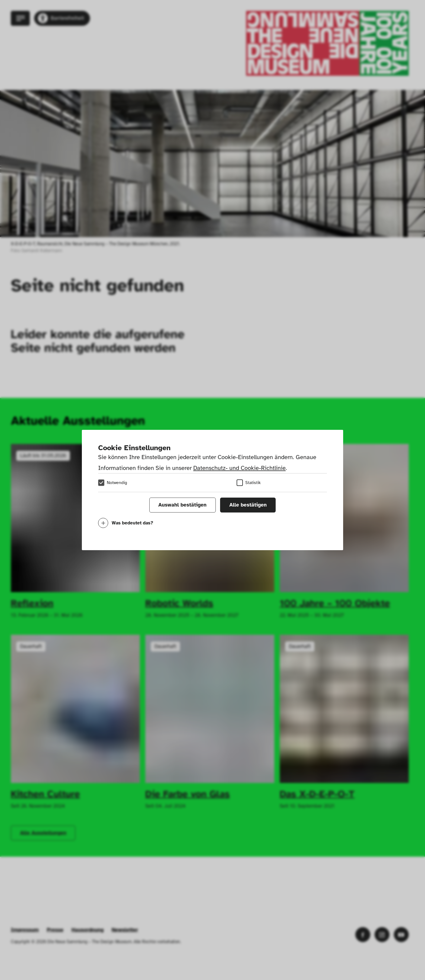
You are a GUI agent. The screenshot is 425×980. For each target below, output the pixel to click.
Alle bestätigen (248, 505)
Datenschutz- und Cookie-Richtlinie (239, 468)
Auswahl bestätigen (182, 505)
